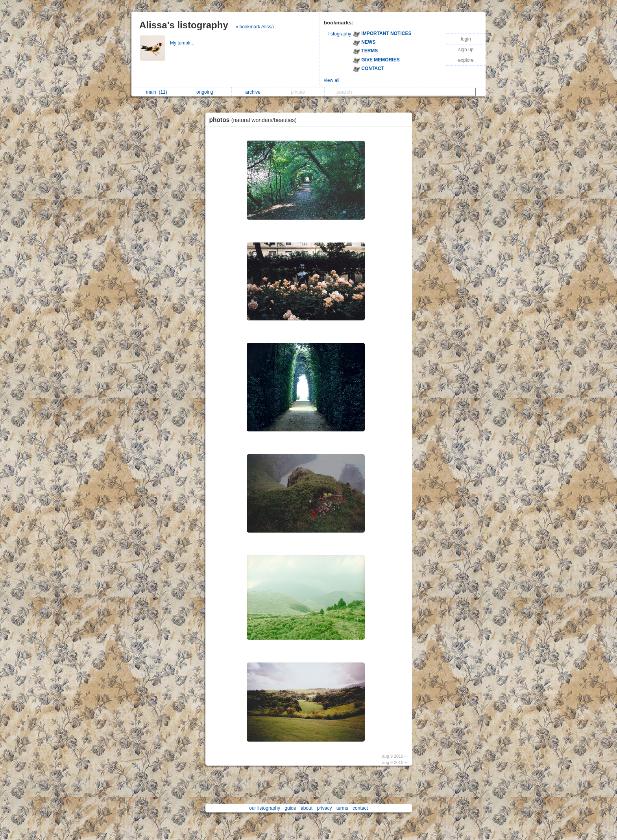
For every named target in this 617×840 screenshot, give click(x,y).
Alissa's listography (184, 25)
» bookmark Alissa (254, 27)
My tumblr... (183, 43)
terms (342, 808)
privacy (324, 808)
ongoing (207, 92)
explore (466, 60)
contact (360, 808)
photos (255, 120)
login (466, 39)
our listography (265, 808)
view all (332, 80)
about (307, 808)
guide (290, 808)
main (157, 92)
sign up (466, 50)
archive (255, 92)
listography (340, 34)
